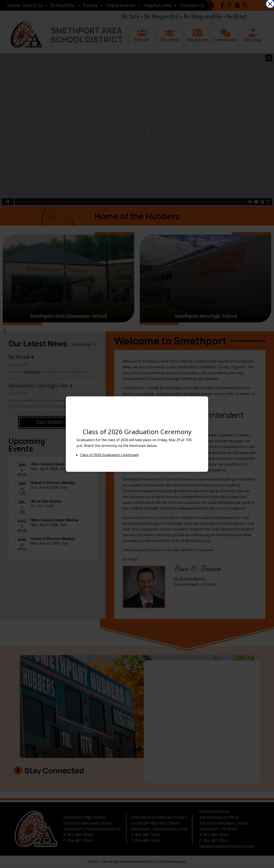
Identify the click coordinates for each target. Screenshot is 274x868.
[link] (270, 4)
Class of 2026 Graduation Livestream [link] (109, 455)
